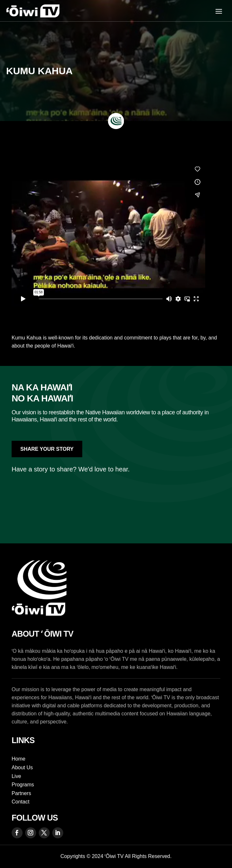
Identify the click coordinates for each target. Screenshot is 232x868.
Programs (23, 785)
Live (16, 776)
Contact (20, 802)
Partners (21, 793)
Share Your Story (47, 449)
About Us (22, 767)
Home (19, 759)
